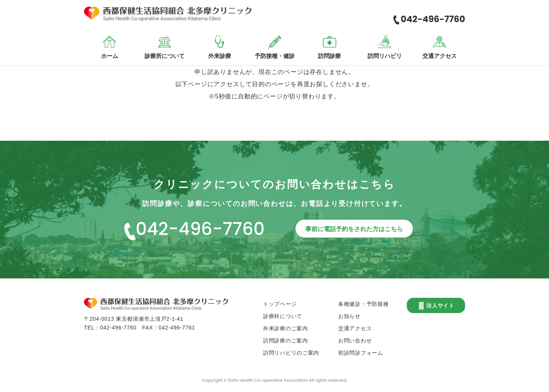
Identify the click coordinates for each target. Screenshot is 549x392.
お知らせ (349, 316)
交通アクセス (355, 328)
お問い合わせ (355, 341)
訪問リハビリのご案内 (291, 353)
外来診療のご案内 (286, 328)
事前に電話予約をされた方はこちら (354, 229)
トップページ (280, 304)
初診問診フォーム (361, 353)
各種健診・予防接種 (363, 304)
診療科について (283, 316)
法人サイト (436, 306)
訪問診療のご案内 (286, 341)
